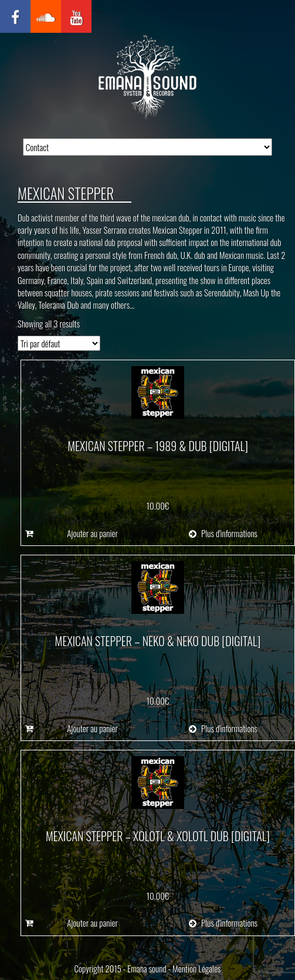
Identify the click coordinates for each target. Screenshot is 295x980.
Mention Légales (196, 968)
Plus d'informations (223, 533)
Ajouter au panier (92, 533)
